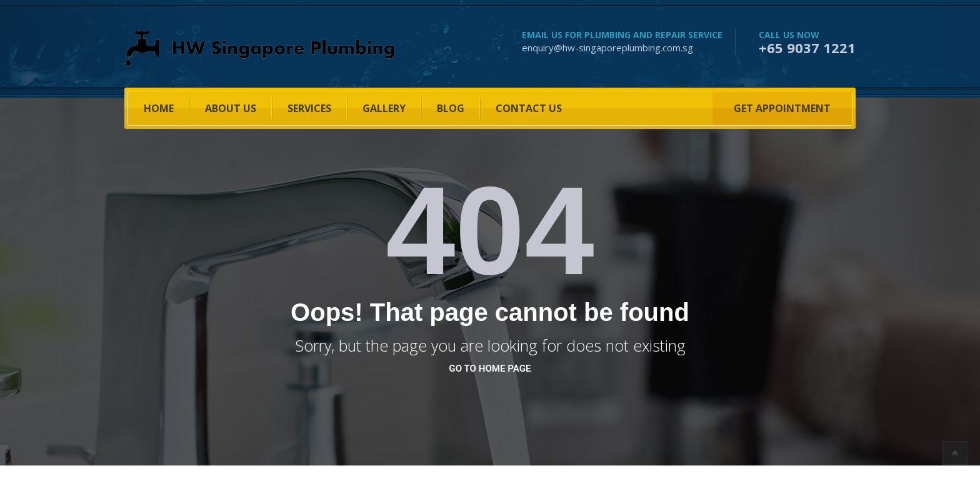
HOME (159, 108)
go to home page (490, 369)
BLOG (451, 108)
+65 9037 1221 (807, 48)
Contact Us (529, 108)
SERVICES (309, 108)
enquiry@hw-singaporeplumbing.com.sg (607, 48)
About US (231, 108)
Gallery (384, 108)
